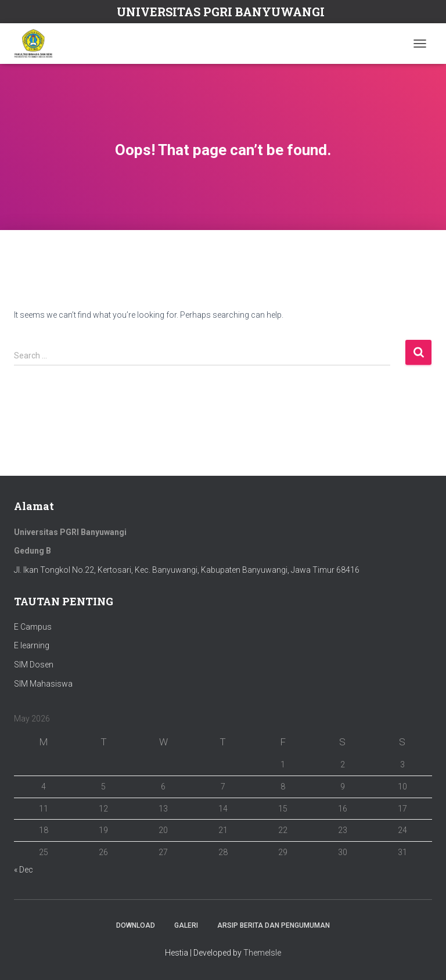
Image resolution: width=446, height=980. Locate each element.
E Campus (33, 627)
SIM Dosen (34, 665)
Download (136, 925)
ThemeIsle (262, 953)
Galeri (186, 925)
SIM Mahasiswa (43, 684)
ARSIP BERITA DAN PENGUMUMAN (274, 925)
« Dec (24, 870)
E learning (32, 645)
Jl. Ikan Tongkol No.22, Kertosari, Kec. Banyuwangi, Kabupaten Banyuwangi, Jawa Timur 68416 (187, 570)
